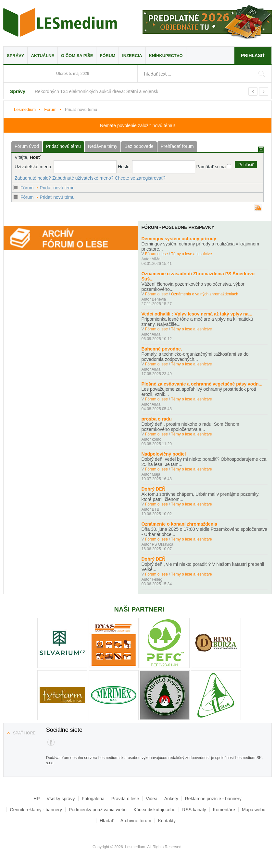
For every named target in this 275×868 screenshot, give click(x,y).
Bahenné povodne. (162, 349)
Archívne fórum (136, 821)
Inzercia (132, 56)
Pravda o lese (125, 799)
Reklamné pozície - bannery (213, 799)
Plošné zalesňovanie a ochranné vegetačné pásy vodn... (202, 384)
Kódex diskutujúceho (154, 810)
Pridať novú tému (57, 188)
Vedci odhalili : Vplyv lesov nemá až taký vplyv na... (197, 314)
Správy (15, 56)
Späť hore (24, 733)
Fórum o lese (156, 254)
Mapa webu (254, 810)
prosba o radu (157, 419)
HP (37, 799)
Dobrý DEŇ (154, 489)
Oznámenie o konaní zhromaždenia (179, 524)
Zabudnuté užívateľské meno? (83, 178)
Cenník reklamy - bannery (36, 810)
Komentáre (224, 810)
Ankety (171, 799)
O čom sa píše (77, 56)
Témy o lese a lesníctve (192, 254)
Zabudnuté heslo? (33, 178)
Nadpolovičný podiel (164, 454)
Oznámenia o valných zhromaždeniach (205, 294)
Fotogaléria (93, 799)
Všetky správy (61, 799)
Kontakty (167, 821)
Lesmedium (60, 22)
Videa (152, 799)
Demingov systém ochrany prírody (179, 239)
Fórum (107, 56)
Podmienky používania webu (98, 810)
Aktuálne (43, 56)
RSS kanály (194, 810)
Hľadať (107, 821)
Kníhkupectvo (166, 56)
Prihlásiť (253, 55)
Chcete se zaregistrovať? (140, 178)
